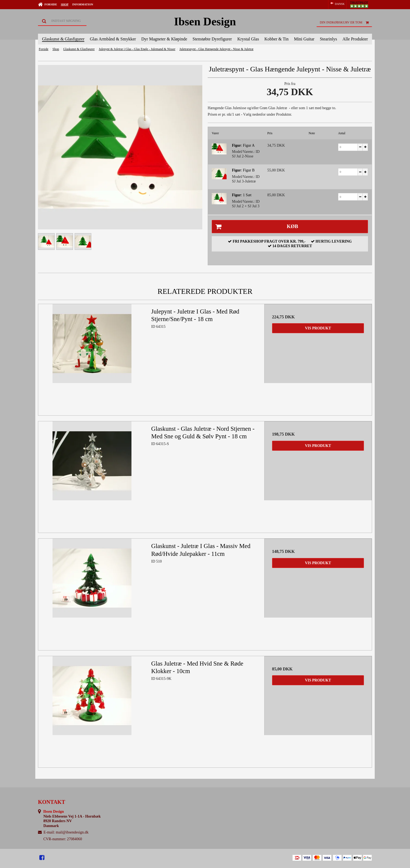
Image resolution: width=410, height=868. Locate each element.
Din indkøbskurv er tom (346, 22)
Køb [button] (255, 227)
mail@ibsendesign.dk (72, 832)
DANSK (337, 4)
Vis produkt (318, 328)
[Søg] (62, 21)
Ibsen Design (205, 22)
